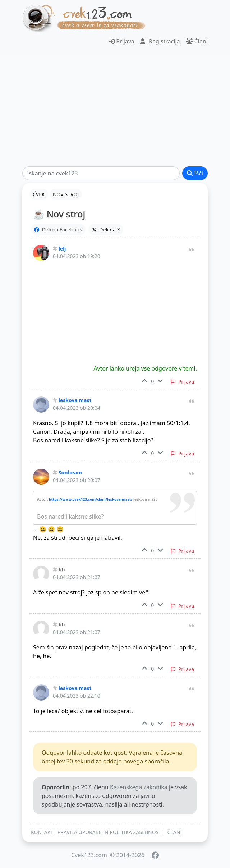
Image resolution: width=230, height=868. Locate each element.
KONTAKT (42, 832)
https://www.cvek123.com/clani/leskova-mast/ (91, 499)
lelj (62, 249)
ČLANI (175, 832)
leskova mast (75, 400)
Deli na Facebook (58, 229)
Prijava (122, 41)
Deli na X (106, 229)
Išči (195, 173)
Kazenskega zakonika (139, 787)
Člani (197, 41)
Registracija (160, 41)
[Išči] (101, 173)
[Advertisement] (115, 110)
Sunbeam (70, 472)
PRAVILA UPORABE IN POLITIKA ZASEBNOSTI (110, 832)
